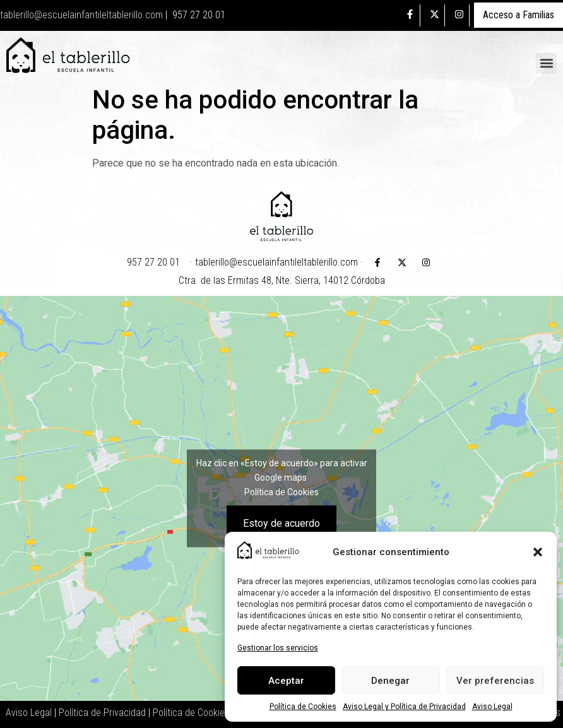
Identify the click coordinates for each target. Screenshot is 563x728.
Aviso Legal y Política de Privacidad (404, 707)
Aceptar (286, 681)
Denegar (390, 681)
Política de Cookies (303, 707)
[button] (538, 552)
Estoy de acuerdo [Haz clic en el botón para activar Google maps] (281, 523)
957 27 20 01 (199, 15)
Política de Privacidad (102, 713)
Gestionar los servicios (278, 648)
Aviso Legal (492, 707)
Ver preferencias (495, 681)
